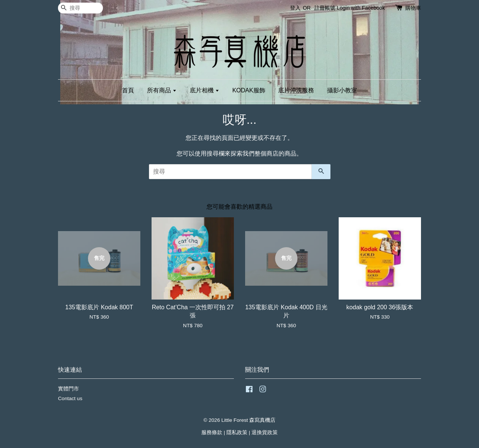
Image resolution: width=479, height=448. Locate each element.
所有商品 (162, 90)
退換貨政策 (265, 432)
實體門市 (68, 389)
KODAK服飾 (249, 90)
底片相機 (205, 90)
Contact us (70, 398)
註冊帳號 (325, 8)
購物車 (413, 8)
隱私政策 (237, 432)
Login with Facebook (361, 8)
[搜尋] (80, 8)
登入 (295, 8)
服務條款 (212, 432)
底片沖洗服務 (296, 90)
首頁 (128, 90)
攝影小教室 (342, 90)
